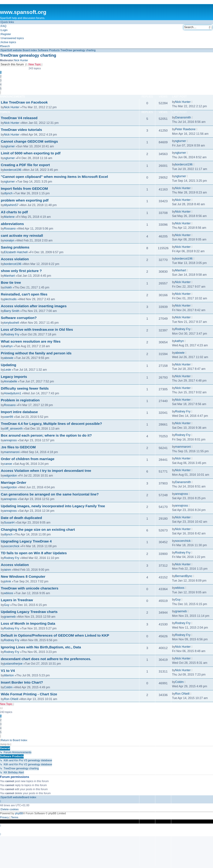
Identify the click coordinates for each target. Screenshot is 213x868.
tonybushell (11, 323)
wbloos (9, 593)
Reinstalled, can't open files (24, 294)
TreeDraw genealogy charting (28, 55)
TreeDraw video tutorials (21, 130)
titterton (9, 675)
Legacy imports (14, 377)
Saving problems (15, 247)
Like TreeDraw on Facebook (24, 102)
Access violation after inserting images (34, 306)
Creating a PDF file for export (25, 165)
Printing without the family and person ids (36, 353)
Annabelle (11, 381)
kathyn (8, 346)
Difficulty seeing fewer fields (25, 388)
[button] (1, 93)
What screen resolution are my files (31, 341)
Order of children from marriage (28, 459)
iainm (8, 570)
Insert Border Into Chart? (22, 682)
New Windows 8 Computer (23, 576)
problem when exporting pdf (25, 200)
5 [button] (1, 89)
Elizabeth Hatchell (16, 252)
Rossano (10, 229)
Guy (7, 605)
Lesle (8, 370)
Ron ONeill (11, 699)
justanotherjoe (13, 664)
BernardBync (184, 576)
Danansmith (183, 117)
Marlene (9, 217)
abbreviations (12, 224)
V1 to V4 (8, 671)
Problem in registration (20, 400)
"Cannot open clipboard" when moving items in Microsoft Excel (54, 177)
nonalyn (9, 240)
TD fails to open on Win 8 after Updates (34, 553)
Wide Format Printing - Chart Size (29, 694)
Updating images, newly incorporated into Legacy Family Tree (53, 506)
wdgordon (10, 476)
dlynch (8, 193)
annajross (10, 440)
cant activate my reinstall (22, 235)
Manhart (9, 276)
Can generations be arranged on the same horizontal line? (50, 494)
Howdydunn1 (13, 393)
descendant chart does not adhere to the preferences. (46, 659)
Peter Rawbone (185, 129)
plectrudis (10, 299)
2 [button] (1, 76)
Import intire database (19, 412)
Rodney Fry (12, 334)
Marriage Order (14, 482)
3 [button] (1, 80)
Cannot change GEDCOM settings (29, 141)
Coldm (8, 687)
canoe (8, 464)
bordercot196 (13, 170)
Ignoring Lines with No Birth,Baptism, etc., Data (41, 647)
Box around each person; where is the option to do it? (46, 435)
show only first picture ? (21, 271)
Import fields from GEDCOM (24, 189)
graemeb (10, 617)
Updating (8, 365)
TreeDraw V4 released (19, 118)
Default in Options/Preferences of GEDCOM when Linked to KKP (55, 635)
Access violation (15, 259)
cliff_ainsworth (13, 429)
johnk (8, 581)
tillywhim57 (11, 205)
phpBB (19, 813)
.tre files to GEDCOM (18, 447)
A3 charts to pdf (14, 212)
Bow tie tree (11, 282)
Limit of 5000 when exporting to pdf (31, 153)
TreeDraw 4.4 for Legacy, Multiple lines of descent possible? (51, 424)
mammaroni (12, 452)
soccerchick (12, 546)
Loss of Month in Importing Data (28, 623)
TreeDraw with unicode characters (30, 588)
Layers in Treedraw (17, 600)
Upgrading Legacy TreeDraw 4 (26, 541)
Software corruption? (19, 318)
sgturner (9, 146)
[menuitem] (3, 26)
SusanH (9, 523)
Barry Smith (12, 311)
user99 (9, 417)
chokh (8, 287)
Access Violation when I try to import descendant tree (46, 471)
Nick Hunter (21, 60)
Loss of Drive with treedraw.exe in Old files (37, 329)
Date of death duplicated (21, 518)
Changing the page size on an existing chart (38, 529)
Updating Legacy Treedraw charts (29, 612)
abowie (9, 358)
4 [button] (1, 84)
